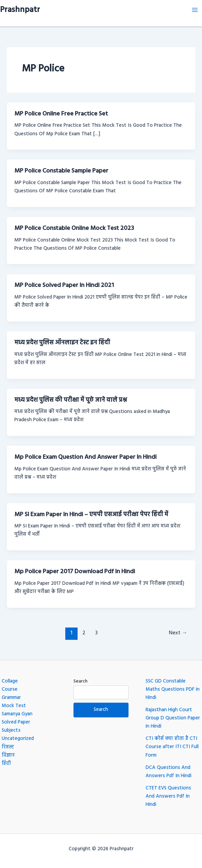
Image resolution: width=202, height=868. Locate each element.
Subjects (11, 731)
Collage (10, 681)
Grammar (11, 698)
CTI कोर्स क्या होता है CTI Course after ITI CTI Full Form (172, 747)
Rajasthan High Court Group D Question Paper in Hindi (173, 718)
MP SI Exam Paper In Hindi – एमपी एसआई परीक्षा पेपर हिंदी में (91, 515)
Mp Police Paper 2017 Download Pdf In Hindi (75, 572)
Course (10, 690)
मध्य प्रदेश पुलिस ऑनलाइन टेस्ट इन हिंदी (62, 343)
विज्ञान (8, 755)
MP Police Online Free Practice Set (61, 114)
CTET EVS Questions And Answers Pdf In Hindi (168, 796)
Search (80, 681)
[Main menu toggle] (195, 10)
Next (178, 633)
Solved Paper (16, 722)
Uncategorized (18, 739)
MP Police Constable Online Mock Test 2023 (74, 228)
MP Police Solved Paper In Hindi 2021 (64, 285)
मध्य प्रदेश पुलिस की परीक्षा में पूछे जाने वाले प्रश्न (71, 400)
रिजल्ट (8, 747)
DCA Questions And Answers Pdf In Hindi (169, 772)
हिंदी (6, 764)
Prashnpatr (20, 10)
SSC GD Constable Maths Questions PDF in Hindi (173, 690)
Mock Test (14, 706)
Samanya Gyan (17, 714)
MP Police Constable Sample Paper (61, 171)
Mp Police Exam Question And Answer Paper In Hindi (85, 457)
